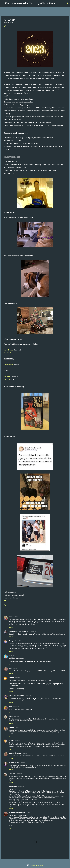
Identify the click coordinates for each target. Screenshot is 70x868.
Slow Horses (8, 350)
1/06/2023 (22, 763)
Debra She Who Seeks (17, 695)
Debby (11, 678)
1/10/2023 (21, 787)
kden (11, 716)
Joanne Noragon (15, 753)
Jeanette (12, 774)
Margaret (12, 641)
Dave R (12, 727)
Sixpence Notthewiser (17, 813)
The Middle (8, 353)
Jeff (11, 668)
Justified (7, 379)
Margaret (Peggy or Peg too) (19, 631)
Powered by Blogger (35, 865)
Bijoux (11, 740)
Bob (10, 655)
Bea (10, 617)
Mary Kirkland (14, 763)
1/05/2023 (15, 617)
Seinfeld (7, 376)
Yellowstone (8, 365)
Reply (11, 627)
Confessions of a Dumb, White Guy (30, 3)
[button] (5, 26)
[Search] (58, 3)
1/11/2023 (28, 813)
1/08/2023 (19, 774)
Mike (11, 707)
